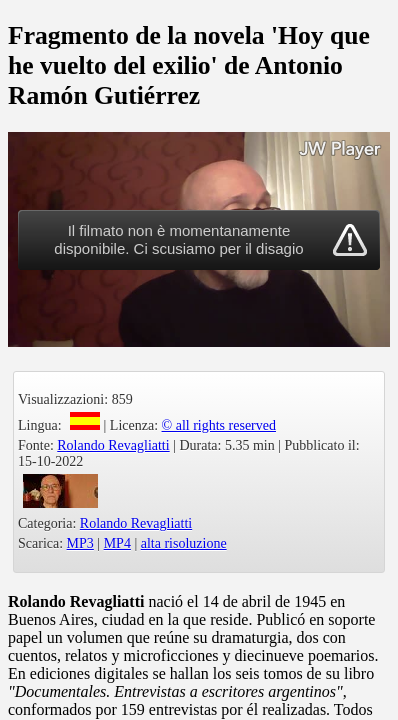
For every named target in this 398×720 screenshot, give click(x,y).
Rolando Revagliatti (113, 445)
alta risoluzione (184, 543)
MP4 (117, 543)
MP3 (80, 543)
